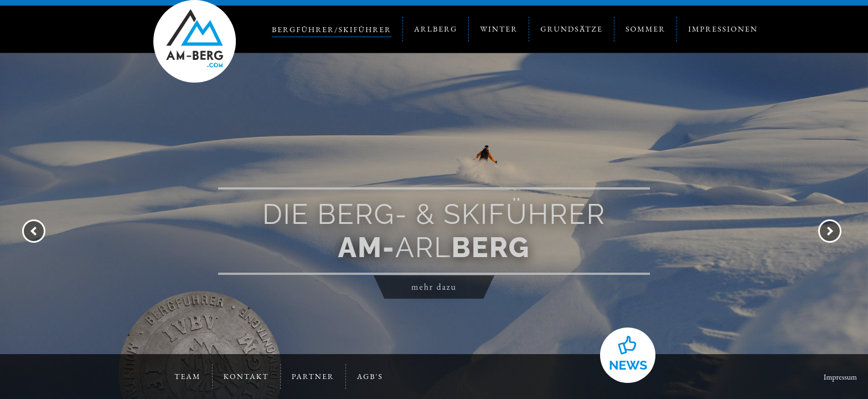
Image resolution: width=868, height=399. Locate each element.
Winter (499, 29)
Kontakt (246, 376)
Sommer (645, 29)
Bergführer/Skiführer (332, 29)
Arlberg (436, 29)
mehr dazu (434, 287)
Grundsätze (572, 29)
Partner (313, 376)
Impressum (840, 377)
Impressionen (723, 29)
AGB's (370, 376)
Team (188, 376)
